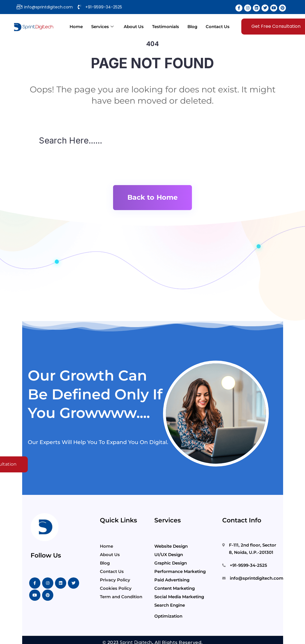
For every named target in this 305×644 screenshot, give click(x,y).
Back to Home (152, 197)
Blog (192, 27)
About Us (134, 27)
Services (102, 27)
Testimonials (166, 27)
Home (76, 27)
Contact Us (218, 27)
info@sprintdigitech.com (257, 578)
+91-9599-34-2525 (248, 565)
